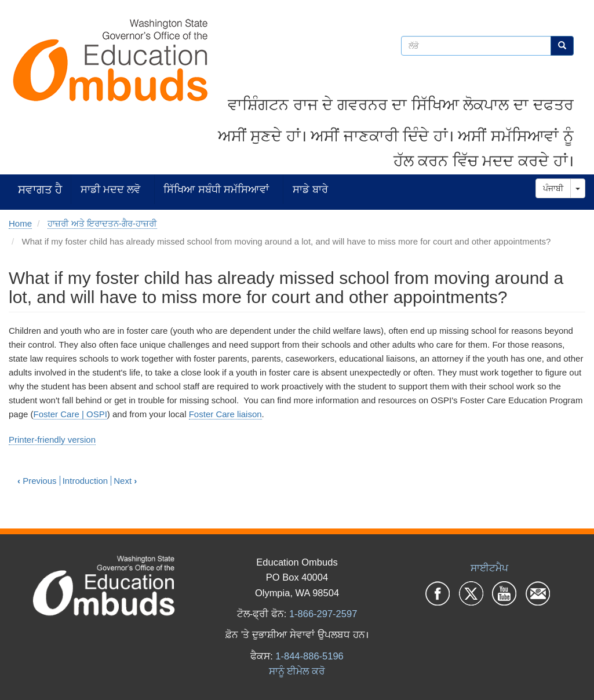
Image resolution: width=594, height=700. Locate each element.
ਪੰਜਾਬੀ (553, 188)
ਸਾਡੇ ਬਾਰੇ (310, 189)
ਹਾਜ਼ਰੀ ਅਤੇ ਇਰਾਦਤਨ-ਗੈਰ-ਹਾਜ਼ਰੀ (102, 223)
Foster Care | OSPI (70, 414)
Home (20, 223)
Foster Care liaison (225, 414)
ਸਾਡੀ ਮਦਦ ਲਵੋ (110, 189)
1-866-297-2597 (323, 614)
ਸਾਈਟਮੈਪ (489, 568)
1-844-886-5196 (309, 656)
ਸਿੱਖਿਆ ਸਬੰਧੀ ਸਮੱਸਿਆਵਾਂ (216, 189)
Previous (37, 481)
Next (125, 481)
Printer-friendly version (52, 440)
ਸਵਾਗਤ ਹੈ (40, 189)
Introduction (85, 481)
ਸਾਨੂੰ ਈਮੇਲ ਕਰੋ (297, 671)
